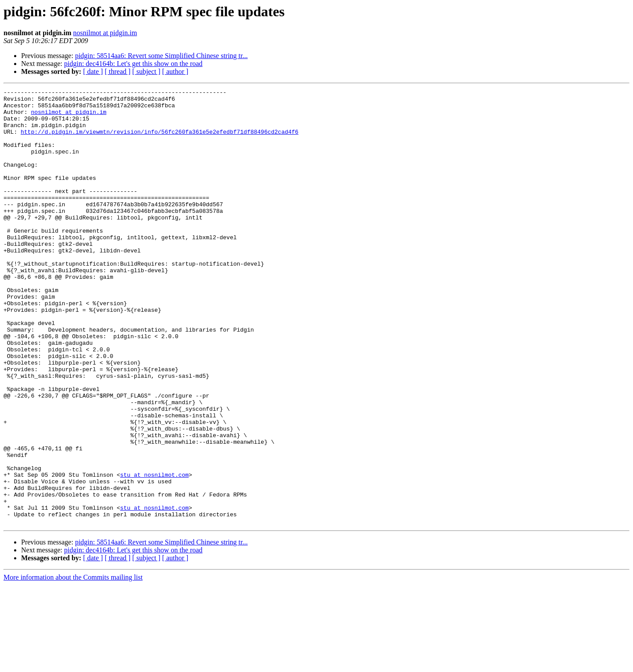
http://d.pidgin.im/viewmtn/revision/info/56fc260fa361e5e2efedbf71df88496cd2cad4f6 (160, 141)
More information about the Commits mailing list (73, 664)
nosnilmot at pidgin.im (105, 33)
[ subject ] (146, 71)
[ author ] (175, 71)
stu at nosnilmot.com (154, 552)
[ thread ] (118, 71)
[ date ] (93, 71)
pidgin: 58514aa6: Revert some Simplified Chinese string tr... (162, 56)
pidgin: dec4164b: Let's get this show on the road (133, 64)
